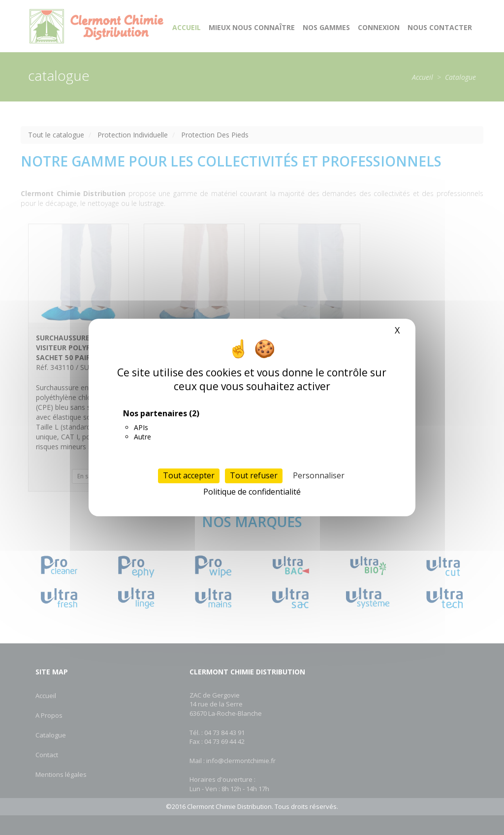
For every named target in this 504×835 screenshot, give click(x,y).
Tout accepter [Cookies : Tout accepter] (189, 475)
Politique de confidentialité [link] (252, 492)
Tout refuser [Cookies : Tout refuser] (254, 475)
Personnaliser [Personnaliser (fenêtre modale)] (319, 475)
